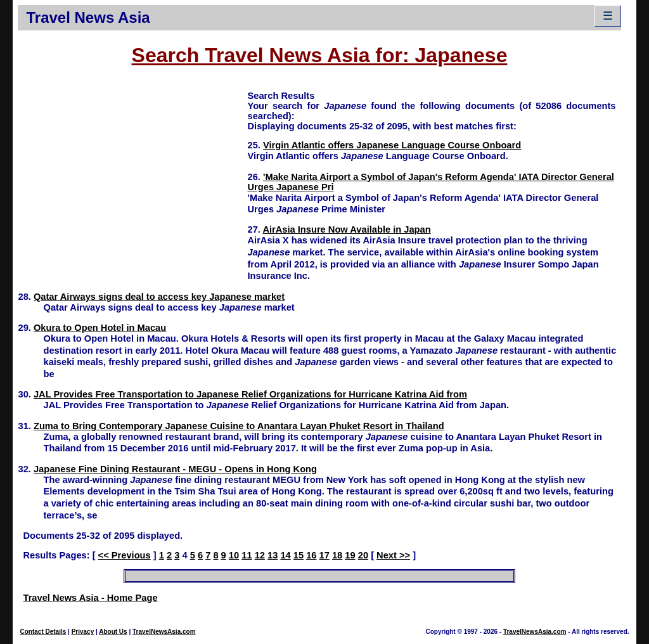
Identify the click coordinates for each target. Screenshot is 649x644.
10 (234, 555)
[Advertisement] (132, 178)
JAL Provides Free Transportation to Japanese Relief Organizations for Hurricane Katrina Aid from (250, 394)
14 (285, 555)
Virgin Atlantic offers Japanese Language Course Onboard (392, 145)
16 (311, 555)
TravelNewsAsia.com (164, 632)
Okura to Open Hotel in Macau (100, 328)
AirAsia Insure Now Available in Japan (346, 229)
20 (363, 555)
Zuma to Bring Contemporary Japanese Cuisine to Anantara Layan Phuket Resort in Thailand (239, 426)
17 (324, 555)
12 (260, 555)
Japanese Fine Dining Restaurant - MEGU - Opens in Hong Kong (175, 469)
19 (350, 555)
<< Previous (125, 555)
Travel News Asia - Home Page (90, 598)
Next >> (393, 555)
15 (299, 555)
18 (337, 555)
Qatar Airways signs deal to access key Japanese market (159, 297)
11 (247, 555)
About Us (113, 632)
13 (273, 555)
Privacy (83, 632)
